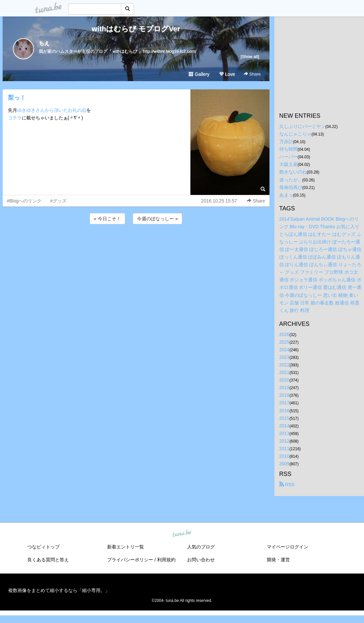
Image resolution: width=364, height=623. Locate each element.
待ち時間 (289, 149)
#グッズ (58, 201)
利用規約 (166, 560)
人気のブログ (201, 547)
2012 (284, 441)
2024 (284, 350)
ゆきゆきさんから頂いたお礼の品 (52, 110)
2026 (284, 334)
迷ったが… (291, 180)
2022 (284, 365)
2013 (284, 433)
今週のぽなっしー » (157, 219)
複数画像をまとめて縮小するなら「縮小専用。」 (59, 590)
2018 (284, 395)
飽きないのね (293, 172)
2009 (284, 464)
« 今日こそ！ (107, 219)
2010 (284, 456)
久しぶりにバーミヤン (302, 126)
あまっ (286, 195)
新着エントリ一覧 (126, 547)
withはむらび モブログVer (136, 29)
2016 (284, 411)
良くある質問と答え (48, 560)
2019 (284, 388)
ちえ (44, 43)
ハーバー (289, 157)
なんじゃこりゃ (295, 134)
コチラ (15, 118)
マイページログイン (288, 547)
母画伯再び (291, 187)
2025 (284, 342)
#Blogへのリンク (24, 201)
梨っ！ (17, 98)
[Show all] (250, 57)
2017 (284, 403)
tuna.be (182, 534)
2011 (284, 449)
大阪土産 (289, 164)
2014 (284, 426)
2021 (284, 372)
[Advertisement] (136, 243)
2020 (284, 380)
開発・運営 (278, 560)
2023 (284, 357)
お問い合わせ (201, 560)
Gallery (199, 74)
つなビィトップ (43, 547)
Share (252, 74)
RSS (287, 484)
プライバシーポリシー (130, 560)
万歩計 (286, 141)
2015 (284, 418)
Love (227, 74)
